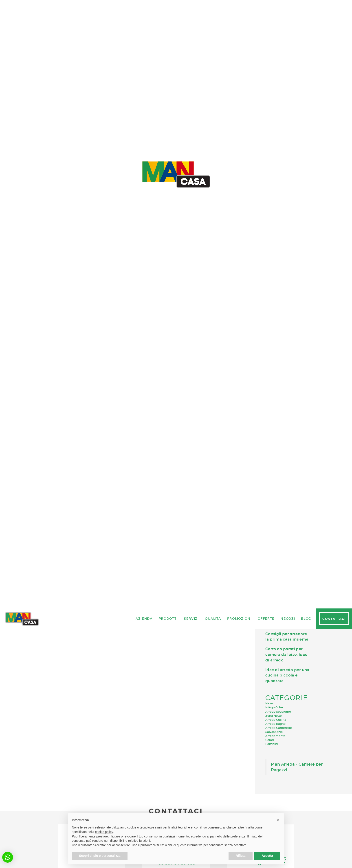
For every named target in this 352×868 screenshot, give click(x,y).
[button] (8, 857)
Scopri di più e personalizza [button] (100, 856)
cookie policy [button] (104, 832)
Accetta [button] (267, 856)
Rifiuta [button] (241, 856)
